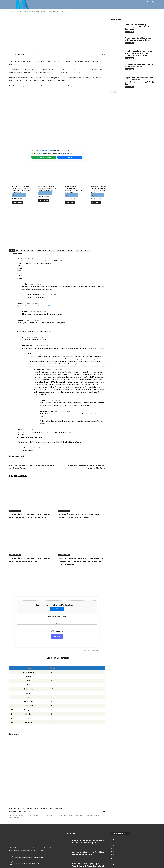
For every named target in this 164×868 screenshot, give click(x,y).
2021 (113, 855)
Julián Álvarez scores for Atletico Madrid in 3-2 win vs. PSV (79, 516)
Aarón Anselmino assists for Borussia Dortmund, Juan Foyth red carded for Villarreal (81, 562)
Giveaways (13, 811)
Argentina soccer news (65, 250)
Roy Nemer (20, 55)
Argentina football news (25, 250)
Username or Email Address (57, 617)
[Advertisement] (57, 33)
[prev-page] (111, 91)
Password (57, 623)
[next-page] (114, 91)
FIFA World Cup (129, 32)
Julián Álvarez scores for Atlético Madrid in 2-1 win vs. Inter (29, 560)
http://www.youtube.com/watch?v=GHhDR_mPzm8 (39, 306)
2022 (113, 852)
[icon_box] (24, 863)
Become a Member (44, 157)
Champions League (15, 511)
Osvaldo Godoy (21, 811)
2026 (113, 839)
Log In (70, 157)
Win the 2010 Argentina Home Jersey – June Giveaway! (36, 809)
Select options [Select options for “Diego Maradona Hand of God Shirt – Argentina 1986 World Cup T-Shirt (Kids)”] (44, 200)
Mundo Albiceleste (82, 250)
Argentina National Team (45, 250)
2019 (113, 861)
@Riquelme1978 (52, 414)
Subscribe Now (57, 609)
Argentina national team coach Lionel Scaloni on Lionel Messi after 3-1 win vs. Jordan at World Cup (139, 81)
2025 (113, 842)
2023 (113, 849)
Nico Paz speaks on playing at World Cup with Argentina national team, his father (138, 53)
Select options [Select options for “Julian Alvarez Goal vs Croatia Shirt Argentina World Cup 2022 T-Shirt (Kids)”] (96, 202)
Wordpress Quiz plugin (92, 650)
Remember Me (57, 631)
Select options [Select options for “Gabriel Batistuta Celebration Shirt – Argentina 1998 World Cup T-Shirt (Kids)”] (70, 202)
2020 (113, 858)
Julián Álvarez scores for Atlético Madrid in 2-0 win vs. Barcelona (29, 516)
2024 (113, 846)
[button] (153, 2)
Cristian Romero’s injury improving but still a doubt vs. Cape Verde (138, 27)
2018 (113, 864)
